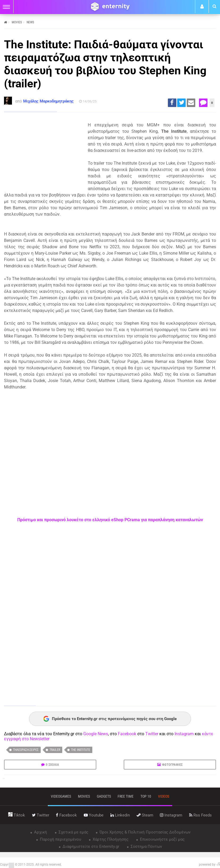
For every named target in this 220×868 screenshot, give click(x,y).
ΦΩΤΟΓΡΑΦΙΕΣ (172, 765)
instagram (171, 815)
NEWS (30, 22)
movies (84, 796)
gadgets (104, 796)
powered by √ (209, 865)
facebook (66, 815)
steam (145, 815)
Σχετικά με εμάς (73, 832)
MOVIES (17, 22)
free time (126, 796)
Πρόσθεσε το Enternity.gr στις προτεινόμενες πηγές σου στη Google (110, 719)
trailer (55, 750)
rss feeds (200, 815)
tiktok (17, 815)
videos (164, 796)
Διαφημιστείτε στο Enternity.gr (90, 846)
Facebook (127, 734)
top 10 (146, 796)
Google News (96, 734)
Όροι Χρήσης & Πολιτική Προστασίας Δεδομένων (144, 832)
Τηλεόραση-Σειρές (26, 750)
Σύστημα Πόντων (146, 846)
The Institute (81, 750)
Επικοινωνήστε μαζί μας (162, 839)
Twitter (152, 734)
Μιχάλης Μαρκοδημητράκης (48, 101)
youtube (94, 815)
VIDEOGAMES (61, 796)
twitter (41, 815)
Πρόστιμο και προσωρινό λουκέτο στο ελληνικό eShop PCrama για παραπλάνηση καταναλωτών (110, 520)
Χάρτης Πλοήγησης (110, 839)
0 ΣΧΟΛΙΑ (52, 765)
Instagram (184, 734)
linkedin (120, 815)
